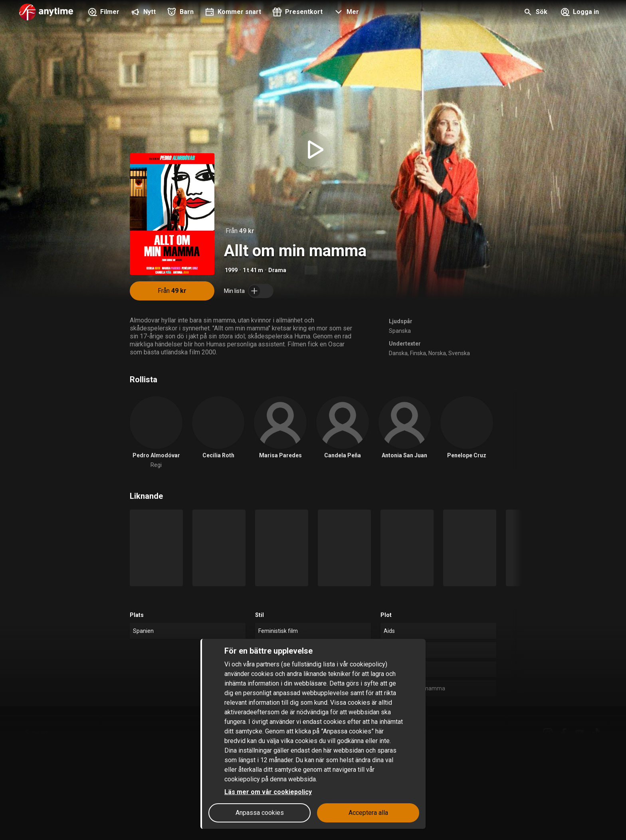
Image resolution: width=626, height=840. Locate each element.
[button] (346, 13)
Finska (418, 353)
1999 (231, 270)
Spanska (400, 331)
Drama (277, 270)
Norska (437, 353)
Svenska (459, 353)
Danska (398, 353)
